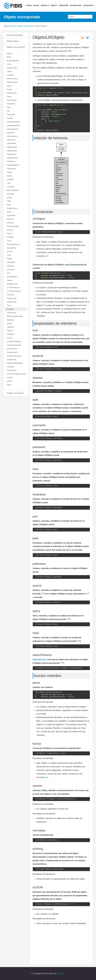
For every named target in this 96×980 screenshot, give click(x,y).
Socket (10, 259)
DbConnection (12, 79)
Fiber (9, 107)
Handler (10, 118)
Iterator (10, 176)
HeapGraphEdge (13, 122)
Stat (8, 273)
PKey (9, 205)
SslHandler (11, 262)
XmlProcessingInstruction (17, 374)
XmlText (10, 378)
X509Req (10, 334)
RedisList (10, 219)
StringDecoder (12, 284)
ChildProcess (12, 68)
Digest (9, 86)
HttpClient (11, 133)
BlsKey (10, 53)
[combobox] (80, 17)
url (43, 76)
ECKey (10, 89)
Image (9, 172)
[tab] (16, 35)
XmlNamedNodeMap (15, 363)
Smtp (9, 255)
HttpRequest (12, 154)
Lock (9, 183)
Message (10, 194)
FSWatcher (11, 104)
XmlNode (10, 367)
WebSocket (11, 313)
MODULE (45, 5)
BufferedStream (13, 61)
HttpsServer (11, 169)
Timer (9, 306)
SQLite (10, 233)
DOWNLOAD (76, 5)
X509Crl (10, 331)
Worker (10, 324)
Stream (10, 280)
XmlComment (12, 349)
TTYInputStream (13, 288)
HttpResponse (12, 158)
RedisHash (11, 215)
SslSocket (11, 269)
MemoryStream (13, 190)
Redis (9, 212)
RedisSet (10, 223)
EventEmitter (12, 100)
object (9, 385)
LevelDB (10, 179)
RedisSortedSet (13, 226)
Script (9, 241)
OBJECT (54, 5)
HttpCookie (11, 140)
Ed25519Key (12, 93)
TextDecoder (12, 298)
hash (46, 256)
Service (10, 251)
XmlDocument (12, 352)
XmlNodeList (12, 370)
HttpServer (11, 161)
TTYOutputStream (14, 291)
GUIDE (36, 5)
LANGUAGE (88, 5)
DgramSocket (12, 82)
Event (9, 97)
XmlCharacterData (14, 345)
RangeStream (12, 208)
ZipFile (9, 381)
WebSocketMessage (15, 316)
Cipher (9, 71)
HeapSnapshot (13, 129)
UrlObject (10, 309)
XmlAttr (10, 338)
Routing (10, 230)
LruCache (11, 187)
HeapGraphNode (13, 125)
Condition (11, 75)
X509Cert (11, 327)
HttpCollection (12, 136)
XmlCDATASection (14, 342)
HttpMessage (12, 147)
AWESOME (64, 5)
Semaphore (11, 248)
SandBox (10, 237)
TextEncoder (12, 302)
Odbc (9, 201)
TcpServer (11, 295)
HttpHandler (12, 143)
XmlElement (12, 360)
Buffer (9, 57)
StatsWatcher (12, 277)
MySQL (10, 197)
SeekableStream (13, 244)
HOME (29, 5)
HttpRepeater (12, 151)
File (8, 111)
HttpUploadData (13, 165)
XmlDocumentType (14, 356)
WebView (11, 320)
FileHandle (11, 115)
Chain (9, 64)
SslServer (11, 266)
